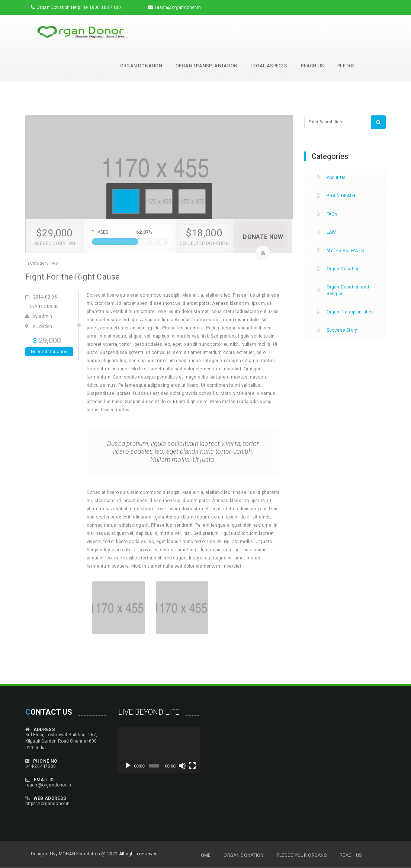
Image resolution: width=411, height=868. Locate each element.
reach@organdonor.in (178, 7)
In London (39, 326)
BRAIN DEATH (341, 196)
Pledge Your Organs (302, 855)
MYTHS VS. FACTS (345, 250)
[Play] (128, 766)
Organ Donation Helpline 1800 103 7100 (79, 7)
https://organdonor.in (48, 804)
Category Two (44, 263)
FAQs (332, 214)
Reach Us (313, 66)
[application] (159, 750)
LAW (331, 232)
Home (204, 855)
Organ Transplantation (206, 66)
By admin (39, 316)
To (44, 307)
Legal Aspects (269, 66)
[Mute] (182, 766)
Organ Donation (141, 66)
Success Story (342, 330)
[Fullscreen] (192, 766)
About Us (336, 178)
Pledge (346, 66)
